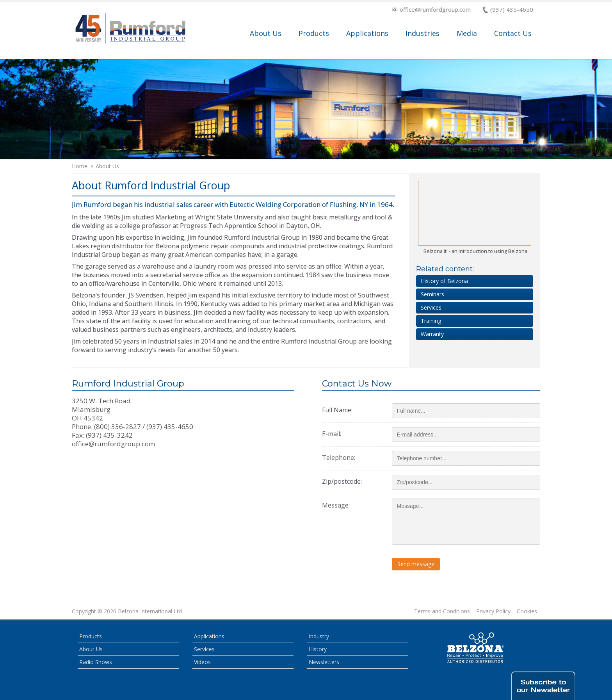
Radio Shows (96, 662)
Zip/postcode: (342, 481)
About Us (266, 33)
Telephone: (339, 458)
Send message (416, 564)
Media (467, 33)
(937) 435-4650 (508, 10)
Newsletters (324, 662)
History (318, 649)
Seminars (432, 294)
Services (431, 307)
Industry (319, 636)
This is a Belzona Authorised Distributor (476, 648)
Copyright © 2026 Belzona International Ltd (127, 611)
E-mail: (332, 434)
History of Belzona (444, 281)
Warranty (432, 334)
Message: (336, 505)
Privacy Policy (493, 611)
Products (314, 33)
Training (431, 321)
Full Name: (337, 410)
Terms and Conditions (442, 611)
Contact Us (513, 33)
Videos (202, 662)
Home (80, 166)
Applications (367, 33)
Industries (423, 33)
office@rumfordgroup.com (431, 10)
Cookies (527, 611)
